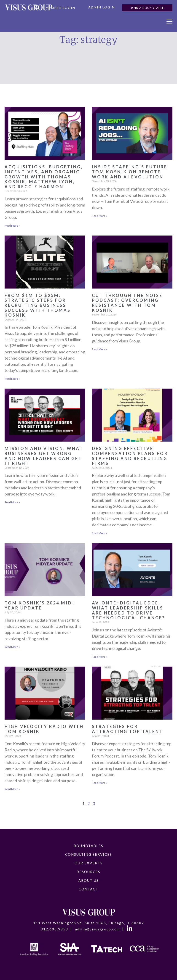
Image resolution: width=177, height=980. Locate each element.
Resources (88, 872)
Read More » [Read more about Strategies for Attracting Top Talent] (100, 783)
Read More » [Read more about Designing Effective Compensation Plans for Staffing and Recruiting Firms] (100, 533)
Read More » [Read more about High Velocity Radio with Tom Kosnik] (12, 789)
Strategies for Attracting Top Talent (127, 729)
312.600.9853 (54, 929)
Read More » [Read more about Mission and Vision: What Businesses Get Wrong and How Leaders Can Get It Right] (12, 502)
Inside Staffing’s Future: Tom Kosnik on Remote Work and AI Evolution (131, 172)
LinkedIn (130, 929)
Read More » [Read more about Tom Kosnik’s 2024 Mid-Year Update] (12, 647)
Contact (88, 889)
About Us (89, 880)
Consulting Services (89, 854)
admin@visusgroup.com (97, 929)
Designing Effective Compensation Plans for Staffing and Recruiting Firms (130, 456)
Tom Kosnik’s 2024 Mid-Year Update (40, 605)
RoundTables (88, 846)
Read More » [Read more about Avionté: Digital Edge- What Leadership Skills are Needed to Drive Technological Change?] (100, 657)
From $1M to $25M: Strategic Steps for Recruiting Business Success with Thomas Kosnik (38, 305)
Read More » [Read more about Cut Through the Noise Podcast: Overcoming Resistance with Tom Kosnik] (100, 349)
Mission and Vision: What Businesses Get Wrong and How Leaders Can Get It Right (44, 456)
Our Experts (89, 863)
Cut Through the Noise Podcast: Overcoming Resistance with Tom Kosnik (127, 303)
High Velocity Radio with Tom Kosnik (44, 729)
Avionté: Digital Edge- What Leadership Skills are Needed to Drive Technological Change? (129, 610)
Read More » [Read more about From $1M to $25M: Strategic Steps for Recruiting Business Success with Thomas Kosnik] (12, 379)
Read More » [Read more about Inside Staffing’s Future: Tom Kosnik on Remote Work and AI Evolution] (100, 216)
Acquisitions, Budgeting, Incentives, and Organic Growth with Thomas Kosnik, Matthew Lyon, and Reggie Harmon (44, 177)
